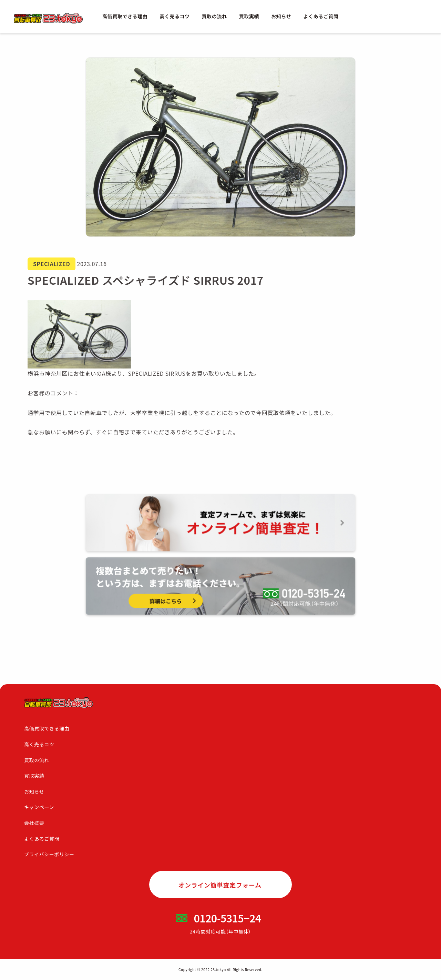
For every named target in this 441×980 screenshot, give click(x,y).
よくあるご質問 (321, 16)
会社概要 (34, 823)
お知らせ (281, 16)
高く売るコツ (175, 16)
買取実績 (249, 16)
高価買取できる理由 (125, 16)
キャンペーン (39, 807)
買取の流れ (214, 16)
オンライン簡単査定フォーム (220, 885)
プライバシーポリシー (49, 854)
